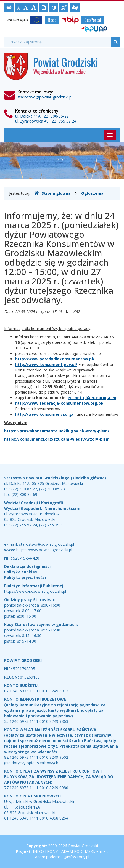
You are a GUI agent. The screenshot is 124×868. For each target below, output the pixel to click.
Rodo (52, 20)
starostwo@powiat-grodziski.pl (45, 97)
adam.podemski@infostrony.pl (62, 857)
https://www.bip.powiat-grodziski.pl (35, 591)
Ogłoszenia (92, 193)
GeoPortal (93, 20)
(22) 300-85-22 (56, 116)
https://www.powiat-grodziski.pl (44, 550)
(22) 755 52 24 (63, 121)
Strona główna (52, 193)
